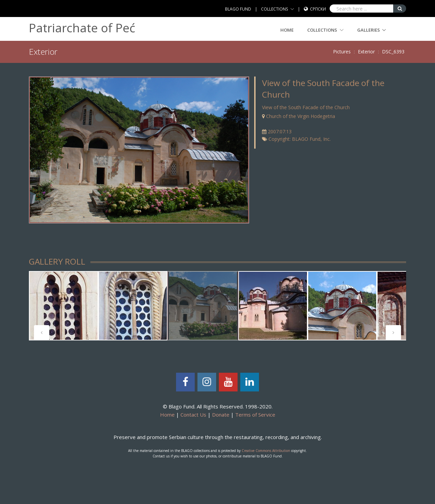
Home (287, 30)
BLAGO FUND (238, 9)
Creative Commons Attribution (266, 451)
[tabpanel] (203, 306)
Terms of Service (255, 415)
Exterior (366, 52)
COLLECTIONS (275, 9)
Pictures (342, 52)
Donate (221, 415)
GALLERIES (369, 30)
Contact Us (193, 415)
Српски (318, 9)
